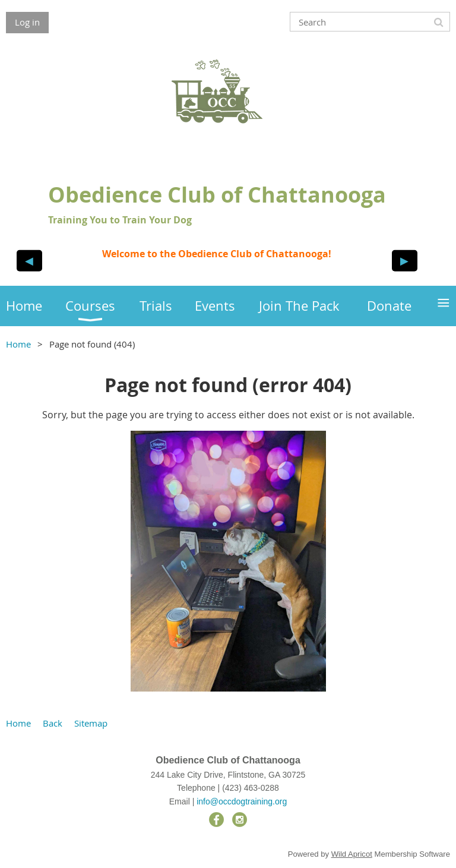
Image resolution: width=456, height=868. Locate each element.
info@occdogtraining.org (242, 801)
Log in (27, 22)
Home (18, 344)
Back (53, 723)
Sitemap (91, 723)
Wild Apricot (352, 854)
